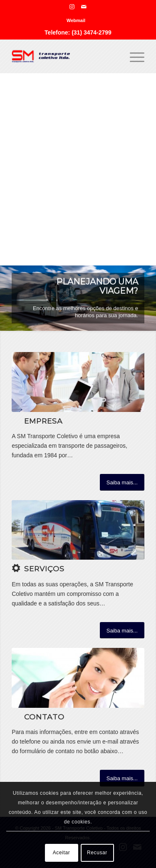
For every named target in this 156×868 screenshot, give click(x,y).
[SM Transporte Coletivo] (65, 56)
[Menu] (133, 56)
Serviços (44, 569)
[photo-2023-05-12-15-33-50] (78, 530)
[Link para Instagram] (72, 7)
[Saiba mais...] (122, 482)
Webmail (76, 20)
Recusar (97, 853)
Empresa (43, 421)
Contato (44, 717)
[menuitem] (76, 20)
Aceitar (62, 853)
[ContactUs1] (78, 678)
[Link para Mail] (84, 7)
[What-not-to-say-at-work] (78, 382)
